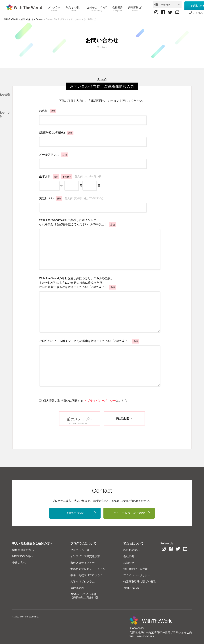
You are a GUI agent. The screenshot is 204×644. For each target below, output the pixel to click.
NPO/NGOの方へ (23, 556)
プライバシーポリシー (137, 575)
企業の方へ (19, 563)
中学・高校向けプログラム (87, 575)
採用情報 (135, 9)
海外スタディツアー (83, 563)
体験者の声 (77, 588)
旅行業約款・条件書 (135, 569)
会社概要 (117, 9)
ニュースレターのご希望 (129, 513)
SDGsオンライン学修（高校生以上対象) (84, 596)
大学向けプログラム (83, 581)
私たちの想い (74, 9)
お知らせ (129, 563)
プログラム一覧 (80, 550)
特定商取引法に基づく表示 (140, 581)
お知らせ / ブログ (97, 9)
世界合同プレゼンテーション (88, 569)
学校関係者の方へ (23, 550)
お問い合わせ (75, 513)
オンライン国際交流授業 (85, 556)
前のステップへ (80, 421)
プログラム (54, 9)
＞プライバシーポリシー (100, 401)
